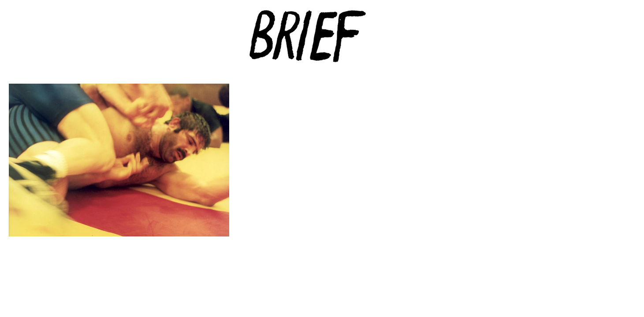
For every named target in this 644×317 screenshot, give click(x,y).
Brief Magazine (322, 42)
